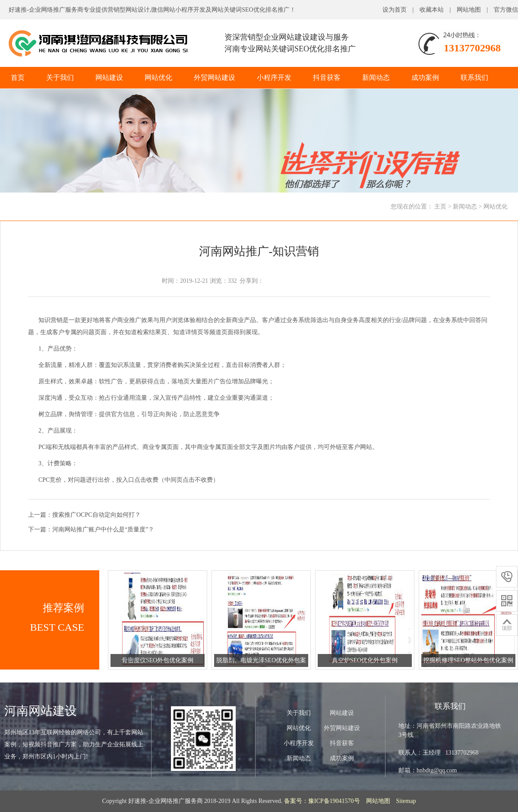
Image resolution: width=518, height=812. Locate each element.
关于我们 (60, 77)
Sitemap (406, 801)
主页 (440, 207)
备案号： (296, 801)
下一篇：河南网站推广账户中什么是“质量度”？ (91, 529)
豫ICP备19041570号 (334, 801)
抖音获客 (327, 77)
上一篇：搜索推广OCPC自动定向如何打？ (84, 515)
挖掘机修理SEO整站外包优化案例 (468, 660)
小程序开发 (274, 77)
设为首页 (395, 10)
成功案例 (425, 77)
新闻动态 (376, 77)
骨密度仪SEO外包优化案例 (158, 660)
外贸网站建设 (215, 77)
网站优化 (158, 77)
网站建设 (109, 77)
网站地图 (469, 10)
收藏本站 (432, 10)
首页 (18, 77)
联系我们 (474, 77)
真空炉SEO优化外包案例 (365, 660)
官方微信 (506, 10)
